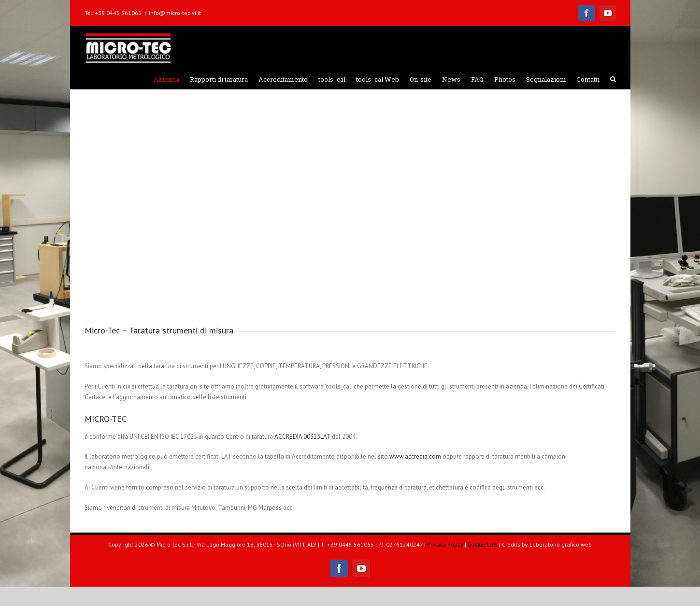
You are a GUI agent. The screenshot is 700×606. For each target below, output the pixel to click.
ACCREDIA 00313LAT (302, 437)
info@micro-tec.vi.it (175, 13)
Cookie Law (483, 544)
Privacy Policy (445, 544)
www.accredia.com (415, 456)
